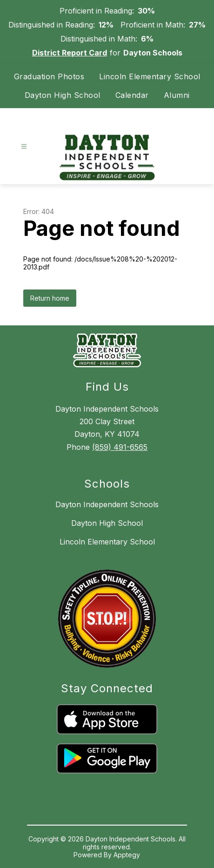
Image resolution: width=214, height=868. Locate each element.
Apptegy (127, 855)
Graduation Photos (49, 76)
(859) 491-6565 (120, 447)
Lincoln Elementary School (150, 76)
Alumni (177, 95)
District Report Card (70, 53)
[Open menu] (24, 147)
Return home (50, 298)
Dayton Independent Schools (107, 504)
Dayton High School (63, 95)
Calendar (132, 95)
